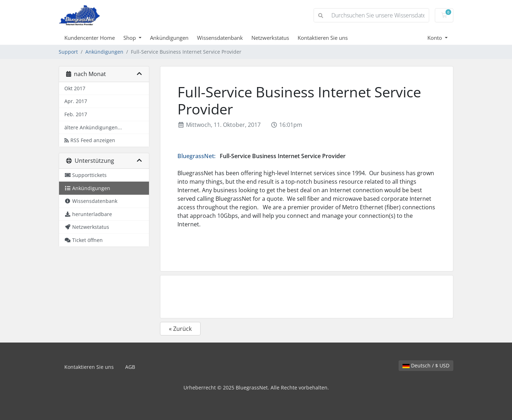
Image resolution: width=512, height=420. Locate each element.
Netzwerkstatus (270, 38)
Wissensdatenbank (220, 38)
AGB (130, 367)
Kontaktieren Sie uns (323, 38)
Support (68, 52)
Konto (435, 38)
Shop (130, 38)
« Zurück (180, 329)
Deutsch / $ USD (426, 365)
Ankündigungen (169, 38)
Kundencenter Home (90, 38)
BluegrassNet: (196, 156)
